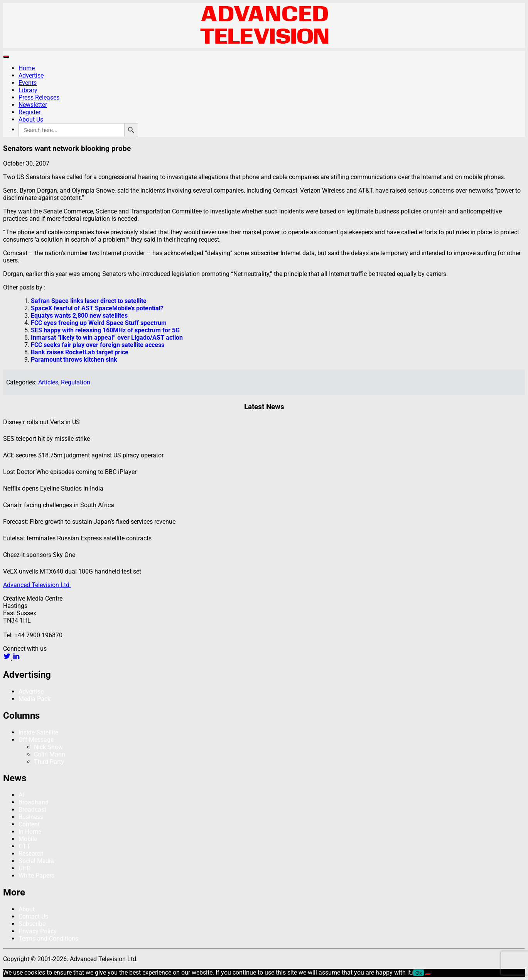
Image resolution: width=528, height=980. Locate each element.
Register (30, 112)
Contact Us (33, 917)
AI (21, 795)
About (27, 909)
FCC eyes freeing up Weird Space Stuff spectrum (99, 323)
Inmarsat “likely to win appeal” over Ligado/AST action (107, 338)
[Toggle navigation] (6, 57)
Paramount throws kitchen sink (74, 360)
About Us (31, 119)
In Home (30, 832)
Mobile (28, 839)
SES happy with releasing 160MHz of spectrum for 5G (105, 330)
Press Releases (39, 97)
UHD (25, 868)
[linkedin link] (16, 658)
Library (28, 90)
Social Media (36, 861)
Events (28, 83)
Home (27, 68)
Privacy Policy (38, 931)
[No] (428, 975)
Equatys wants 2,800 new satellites (79, 316)
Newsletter (33, 105)
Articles (48, 382)
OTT (24, 846)
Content (29, 824)
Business (31, 817)
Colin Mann (50, 754)
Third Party (49, 762)
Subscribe (32, 924)
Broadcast (32, 810)
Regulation (76, 382)
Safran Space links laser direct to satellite (89, 301)
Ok (419, 973)
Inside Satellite (38, 732)
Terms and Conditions (48, 939)
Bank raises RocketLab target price (80, 352)
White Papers (36, 876)
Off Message (36, 740)
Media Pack (35, 699)
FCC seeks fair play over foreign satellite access (98, 345)
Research (31, 854)
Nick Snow (48, 747)
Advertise (31, 75)
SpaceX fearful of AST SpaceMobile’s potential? (97, 308)
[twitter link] (8, 658)
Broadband (34, 802)
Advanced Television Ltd (37, 585)
